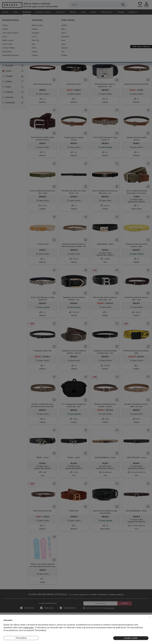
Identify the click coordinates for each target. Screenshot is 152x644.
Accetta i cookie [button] (131, 638)
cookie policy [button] (28, 628)
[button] (150, 617)
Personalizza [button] (21, 638)
